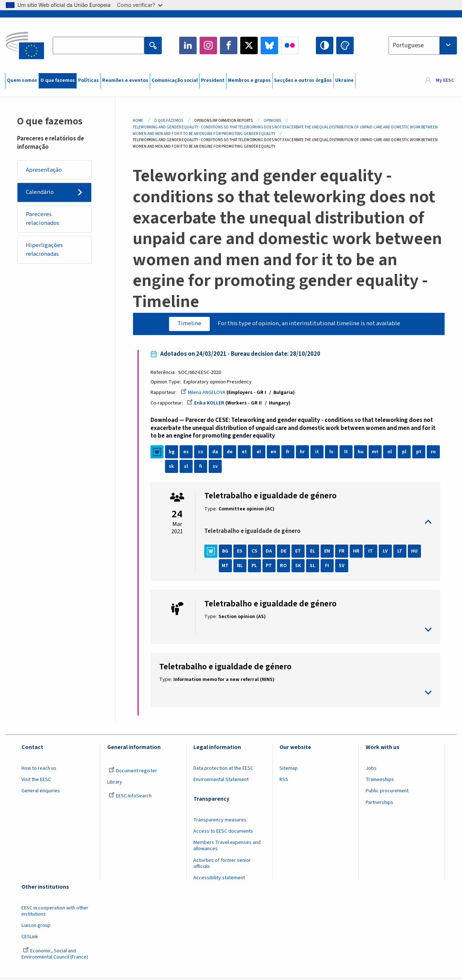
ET (299, 552)
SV (343, 567)
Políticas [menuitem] (89, 80)
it (318, 453)
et (246, 453)
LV (386, 552)
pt (420, 453)
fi (216, 468)
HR (357, 552)
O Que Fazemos (169, 121)
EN (328, 552)
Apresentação (44, 170)
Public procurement (387, 792)
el (260, 453)
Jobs (371, 769)
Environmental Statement (221, 781)
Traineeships (380, 781)
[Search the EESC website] (98, 45)
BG (226, 552)
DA (270, 552)
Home (138, 121)
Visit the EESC (36, 781)
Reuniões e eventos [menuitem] (125, 80)
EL (314, 552)
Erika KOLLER (207, 404)
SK (299, 567)
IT (372, 552)
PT (270, 567)
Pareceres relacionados (43, 220)
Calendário (40, 193)
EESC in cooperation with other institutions (55, 912)
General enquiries (41, 792)
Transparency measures (220, 821)
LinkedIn (188, 45)
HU (415, 552)
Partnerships (379, 804)
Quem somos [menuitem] (22, 80)
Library (115, 783)
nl (391, 453)
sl (202, 468)
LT (401, 552)
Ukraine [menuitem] (344, 80)
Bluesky (269, 45)
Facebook (229, 45)
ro (173, 468)
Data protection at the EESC (223, 769)
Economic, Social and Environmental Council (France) (55, 955)
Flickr (290, 45)
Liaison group (36, 927)
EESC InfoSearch (130, 797)
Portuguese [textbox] (408, 45)
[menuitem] (439, 81)
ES (241, 552)
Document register (133, 772)
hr (304, 453)
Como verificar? (140, 5)
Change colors (345, 45)
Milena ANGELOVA (204, 393)
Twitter (249, 45)
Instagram (208, 45)
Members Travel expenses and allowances (227, 847)
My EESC (445, 81)
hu (362, 453)
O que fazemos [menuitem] (58, 80)
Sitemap (289, 769)
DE (285, 552)
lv (333, 453)
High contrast (325, 45)
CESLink (30, 938)
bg (173, 453)
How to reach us (39, 769)
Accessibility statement (219, 879)
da (216, 453)
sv (231, 468)
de (231, 453)
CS (256, 552)
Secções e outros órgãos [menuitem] (303, 80)
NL (241, 567)
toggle (318, 523)
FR (343, 552)
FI (328, 567)
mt (376, 453)
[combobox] (423, 45)
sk (187, 468)
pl (405, 453)
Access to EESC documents (223, 832)
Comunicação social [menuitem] (175, 80)
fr (289, 453)
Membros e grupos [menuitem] (249, 80)
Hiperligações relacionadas (45, 251)
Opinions (272, 121)
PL (256, 567)
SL (314, 567)
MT (227, 567)
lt (347, 453)
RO (285, 567)
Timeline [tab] (189, 324)
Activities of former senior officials (222, 865)
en (274, 453)
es (187, 453)
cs (202, 453)
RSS (284, 781)
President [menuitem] (213, 80)
